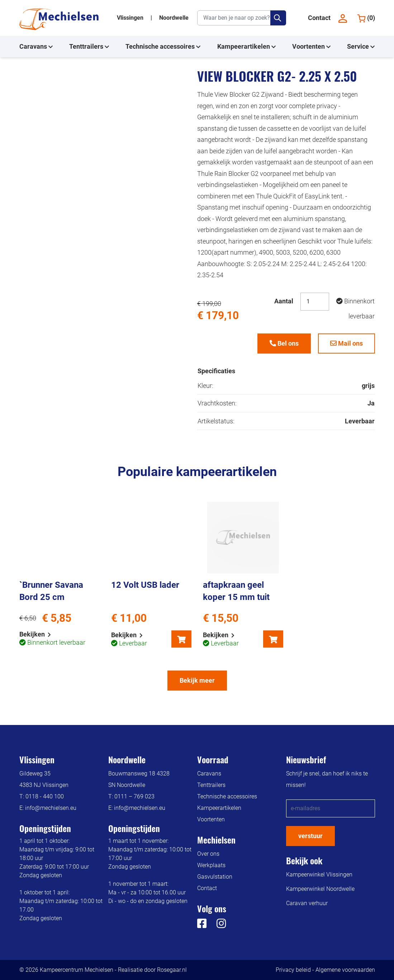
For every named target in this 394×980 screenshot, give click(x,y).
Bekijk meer (197, 680)
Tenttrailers (89, 47)
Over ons (208, 854)
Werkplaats (211, 865)
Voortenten (311, 47)
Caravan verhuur (307, 903)
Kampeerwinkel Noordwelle (320, 889)
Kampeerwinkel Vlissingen (319, 875)
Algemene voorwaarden (345, 970)
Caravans (36, 47)
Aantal (284, 301)
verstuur (310, 836)
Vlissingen (131, 18)
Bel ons (284, 343)
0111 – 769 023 (134, 796)
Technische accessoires (163, 47)
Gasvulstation (215, 877)
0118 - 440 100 (45, 796)
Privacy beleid (293, 970)
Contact (319, 18)
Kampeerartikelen (246, 47)
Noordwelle (174, 18)
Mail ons (346, 343)
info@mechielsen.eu (51, 808)
